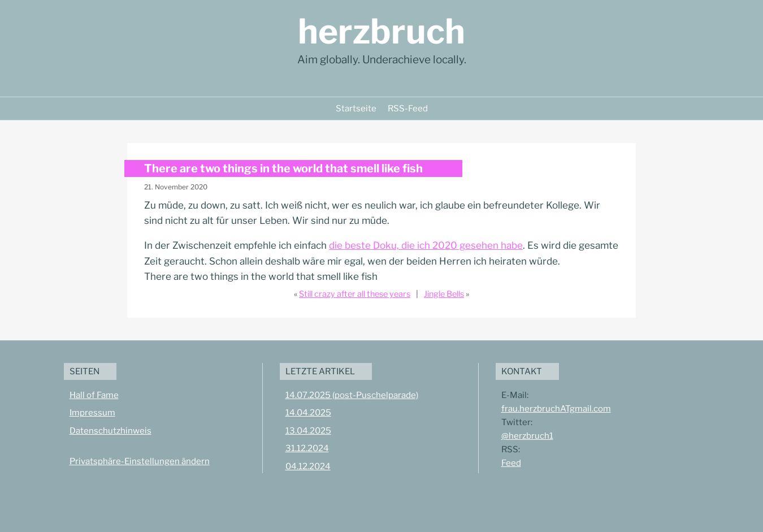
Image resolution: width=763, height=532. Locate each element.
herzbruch (382, 31)
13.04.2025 (308, 431)
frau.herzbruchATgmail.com (556, 409)
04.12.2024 (308, 466)
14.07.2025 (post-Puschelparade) (352, 395)
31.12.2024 (307, 448)
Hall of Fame (94, 395)
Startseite (356, 109)
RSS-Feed (408, 109)
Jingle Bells (444, 294)
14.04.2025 (308, 413)
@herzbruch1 (527, 436)
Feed (511, 463)
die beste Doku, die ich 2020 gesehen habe (426, 245)
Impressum (92, 413)
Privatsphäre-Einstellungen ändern (140, 461)
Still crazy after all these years (355, 294)
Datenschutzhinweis (110, 431)
